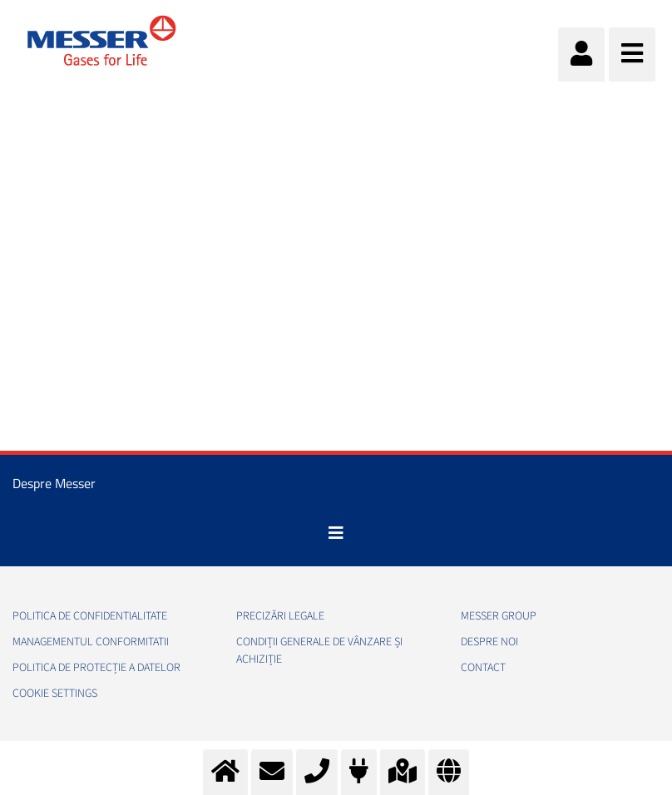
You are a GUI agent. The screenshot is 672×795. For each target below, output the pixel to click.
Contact (483, 668)
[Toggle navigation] (336, 533)
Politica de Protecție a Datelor (96, 668)
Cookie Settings (55, 694)
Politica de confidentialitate (90, 616)
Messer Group (499, 616)
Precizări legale (280, 616)
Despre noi (489, 642)
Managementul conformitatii (91, 642)
